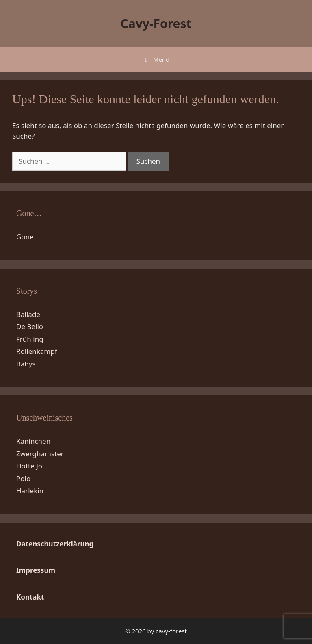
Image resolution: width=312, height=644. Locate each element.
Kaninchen (33, 441)
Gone (25, 237)
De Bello (30, 326)
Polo (23, 478)
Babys (26, 364)
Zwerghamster (40, 454)
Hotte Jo (29, 466)
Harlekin (30, 491)
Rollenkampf (37, 351)
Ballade (28, 314)
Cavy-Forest (156, 23)
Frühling (30, 339)
